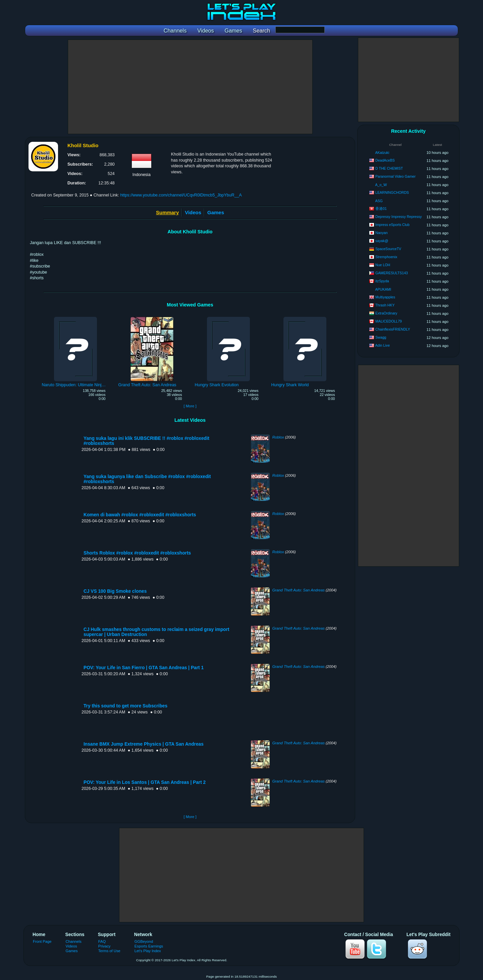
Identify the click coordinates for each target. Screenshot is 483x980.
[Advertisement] (190, 87)
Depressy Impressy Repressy (398, 217)
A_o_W (381, 185)
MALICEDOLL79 (389, 321)
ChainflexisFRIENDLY (393, 329)
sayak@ (382, 241)
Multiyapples (385, 297)
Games (216, 212)
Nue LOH (383, 265)
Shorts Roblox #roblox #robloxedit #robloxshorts (137, 553)
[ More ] (190, 406)
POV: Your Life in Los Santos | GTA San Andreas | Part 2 (145, 782)
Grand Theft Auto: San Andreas (299, 590)
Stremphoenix (386, 257)
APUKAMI (383, 289)
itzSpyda (382, 281)
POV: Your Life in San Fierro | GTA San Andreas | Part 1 (144, 668)
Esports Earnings (149, 946)
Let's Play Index (148, 951)
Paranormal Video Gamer (395, 176)
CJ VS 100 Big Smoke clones (115, 591)
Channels (74, 941)
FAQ (102, 941)
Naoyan (382, 233)
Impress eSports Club (392, 225)
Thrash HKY (385, 305)
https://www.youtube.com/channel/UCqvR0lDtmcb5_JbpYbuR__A (181, 195)
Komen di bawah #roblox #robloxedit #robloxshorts (140, 515)
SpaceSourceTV (388, 249)
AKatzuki (382, 153)
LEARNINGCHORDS (392, 192)
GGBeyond (144, 941)
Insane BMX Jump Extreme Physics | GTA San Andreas (144, 744)
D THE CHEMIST (389, 168)
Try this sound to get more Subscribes (125, 706)
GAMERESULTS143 (392, 273)
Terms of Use (109, 951)
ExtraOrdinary (386, 313)
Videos (193, 212)
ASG (379, 201)
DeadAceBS (385, 160)
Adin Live (382, 345)
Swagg (381, 337)
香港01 (381, 209)
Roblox (278, 437)
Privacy (104, 946)
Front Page (42, 941)
